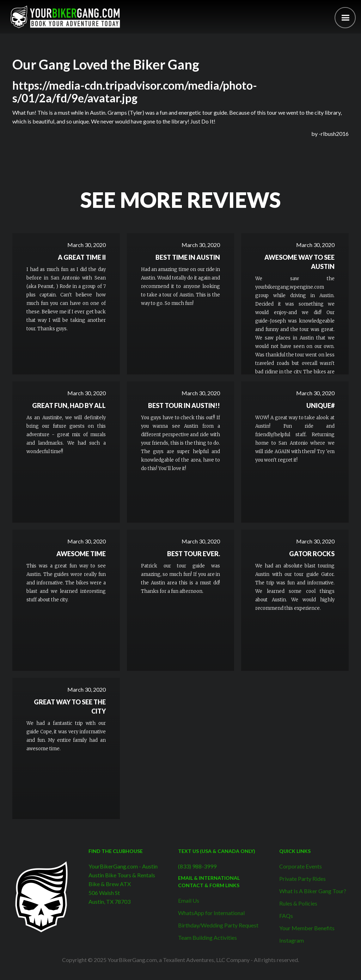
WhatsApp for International (211, 913)
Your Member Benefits (307, 928)
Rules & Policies (298, 903)
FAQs (286, 916)
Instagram (292, 940)
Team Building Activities (207, 937)
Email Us (189, 900)
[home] (65, 17)
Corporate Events (301, 866)
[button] (345, 18)
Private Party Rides (302, 879)
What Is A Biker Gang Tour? (313, 891)
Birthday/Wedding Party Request (218, 925)
